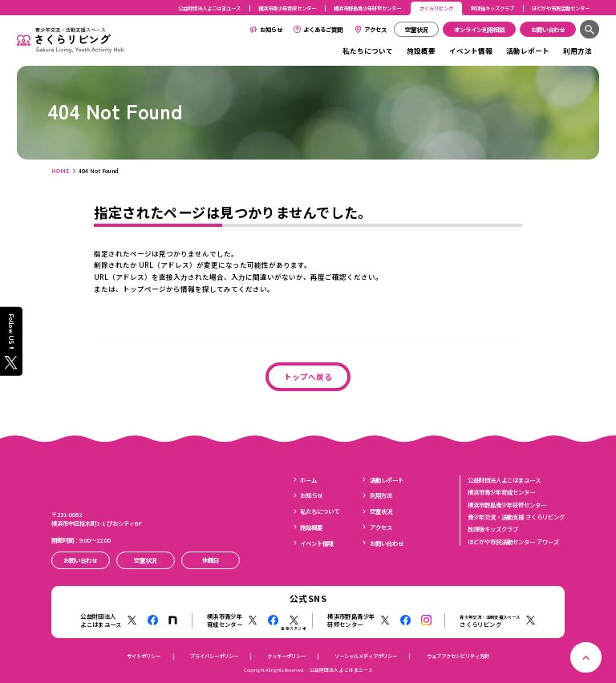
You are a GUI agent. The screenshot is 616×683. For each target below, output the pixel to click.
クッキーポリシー (286, 656)
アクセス (375, 29)
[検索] (589, 29)
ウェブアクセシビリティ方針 (458, 656)
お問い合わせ (387, 543)
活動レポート (528, 51)
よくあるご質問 (323, 29)
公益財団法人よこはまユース (209, 8)
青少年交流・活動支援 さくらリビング (516, 517)
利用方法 (577, 51)
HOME (61, 171)
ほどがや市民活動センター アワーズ (513, 542)
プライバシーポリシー (214, 656)
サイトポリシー (144, 656)
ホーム (308, 480)
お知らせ (271, 29)
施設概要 (421, 51)
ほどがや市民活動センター (561, 8)
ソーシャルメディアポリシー (366, 656)
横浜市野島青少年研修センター (367, 8)
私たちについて (368, 51)
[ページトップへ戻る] (586, 658)
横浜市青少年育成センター (287, 8)
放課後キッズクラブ (492, 8)
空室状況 (381, 511)
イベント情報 (471, 51)
